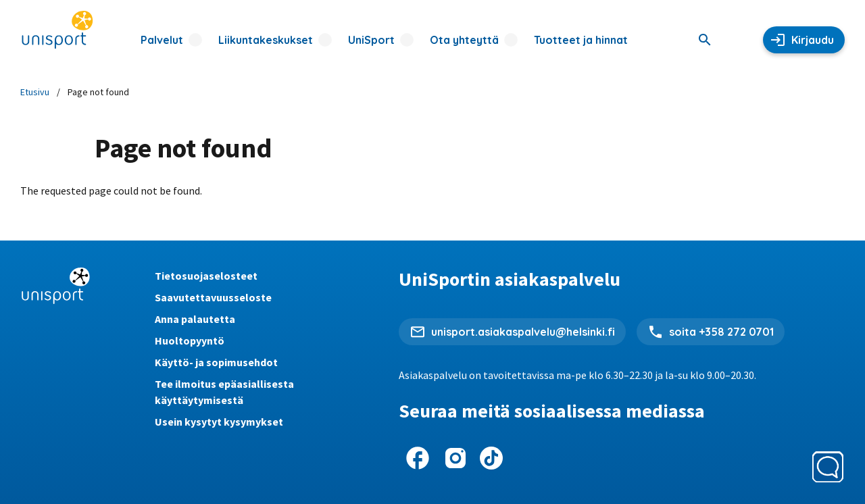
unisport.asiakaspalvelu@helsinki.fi (523, 332)
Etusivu (35, 92)
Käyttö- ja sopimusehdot (216, 362)
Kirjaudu (813, 40)
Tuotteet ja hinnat (581, 40)
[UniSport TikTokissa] (491, 458)
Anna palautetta (195, 319)
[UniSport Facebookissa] (418, 458)
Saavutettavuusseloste (213, 297)
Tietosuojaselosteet (206, 276)
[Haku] (705, 40)
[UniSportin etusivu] (57, 30)
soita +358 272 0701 (721, 332)
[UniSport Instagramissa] (455, 458)
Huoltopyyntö (190, 341)
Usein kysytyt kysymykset (219, 422)
